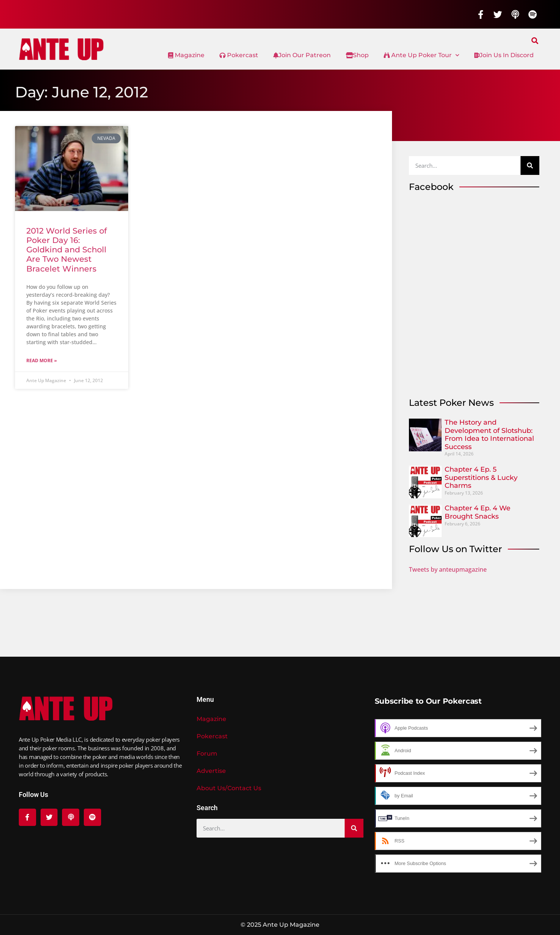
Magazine (186, 55)
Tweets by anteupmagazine (448, 569)
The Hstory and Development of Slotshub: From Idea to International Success (489, 435)
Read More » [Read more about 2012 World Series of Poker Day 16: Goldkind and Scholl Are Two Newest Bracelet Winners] (42, 360)
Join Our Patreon (302, 55)
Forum (207, 754)
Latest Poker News (451, 403)
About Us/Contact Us (229, 788)
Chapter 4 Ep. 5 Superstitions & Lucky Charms (481, 477)
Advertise (211, 771)
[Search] (530, 165)
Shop (357, 55)
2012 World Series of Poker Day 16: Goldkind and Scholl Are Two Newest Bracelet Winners (67, 250)
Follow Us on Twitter (456, 549)
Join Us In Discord (504, 55)
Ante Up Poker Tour (422, 55)
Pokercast (239, 55)
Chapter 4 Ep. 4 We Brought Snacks (478, 512)
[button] (535, 40)
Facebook (431, 187)
